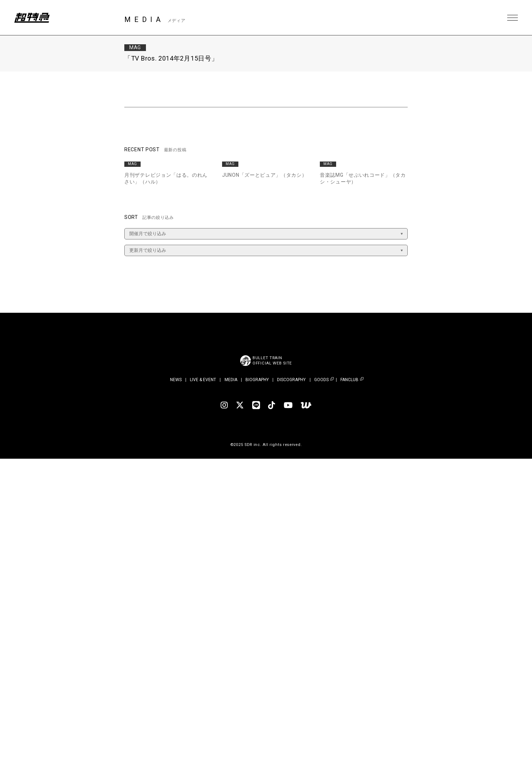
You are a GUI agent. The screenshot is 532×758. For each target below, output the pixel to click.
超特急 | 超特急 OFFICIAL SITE (32, 18)
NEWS (176, 380)
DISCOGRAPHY (291, 380)
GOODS (321, 380)
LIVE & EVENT (203, 380)
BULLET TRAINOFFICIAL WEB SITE (272, 361)
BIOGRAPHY (257, 380)
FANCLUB (349, 380)
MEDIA (231, 380)
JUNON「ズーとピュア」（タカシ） (265, 175)
